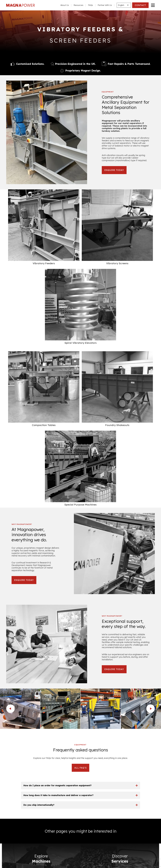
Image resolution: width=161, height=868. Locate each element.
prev (10, 506)
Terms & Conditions (16, 816)
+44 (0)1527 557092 (33, 736)
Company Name (103, 717)
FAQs (91, 5)
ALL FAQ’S (80, 565)
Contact (151, 841)
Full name (77, 716)
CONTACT (140, 5)
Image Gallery (147, 836)
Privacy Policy (14, 821)
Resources (78, 5)
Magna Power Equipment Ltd (22, 5)
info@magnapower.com (31, 745)
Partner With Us (105, 5)
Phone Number (129, 717)
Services (150, 826)
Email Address (80, 731)
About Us (65, 5)
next (151, 506)
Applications (148, 831)
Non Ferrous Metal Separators (139, 821)
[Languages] (124, 5)
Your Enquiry (74, 744)
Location (118, 731)
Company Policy (15, 826)
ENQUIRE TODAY (115, 170)
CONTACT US (80, 837)
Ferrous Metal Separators (141, 816)
